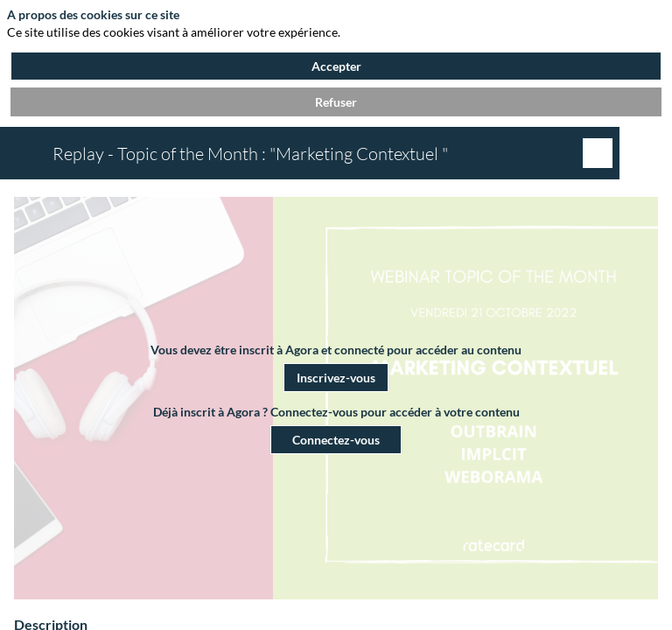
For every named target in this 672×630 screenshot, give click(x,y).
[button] (336, 378)
